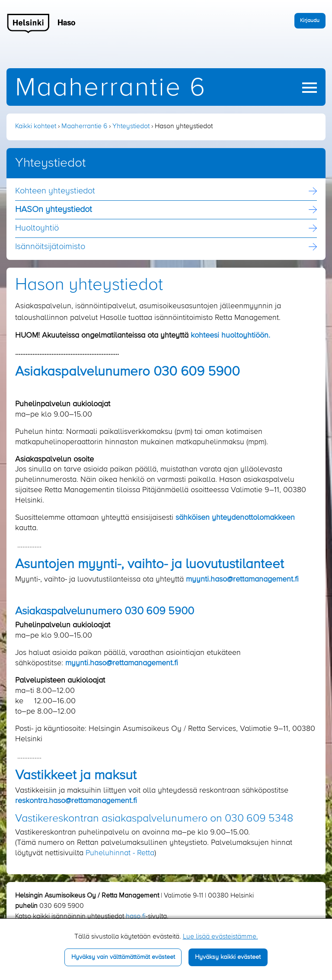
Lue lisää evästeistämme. (220, 937)
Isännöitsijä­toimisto (50, 247)
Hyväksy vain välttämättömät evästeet (123, 957)
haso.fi (136, 917)
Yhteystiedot (131, 126)
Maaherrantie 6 (111, 88)
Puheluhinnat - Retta (120, 853)
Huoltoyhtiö (37, 228)
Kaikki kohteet (36, 126)
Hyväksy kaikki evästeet (228, 957)
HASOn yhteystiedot (54, 210)
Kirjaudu (310, 21)
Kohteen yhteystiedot (55, 191)
